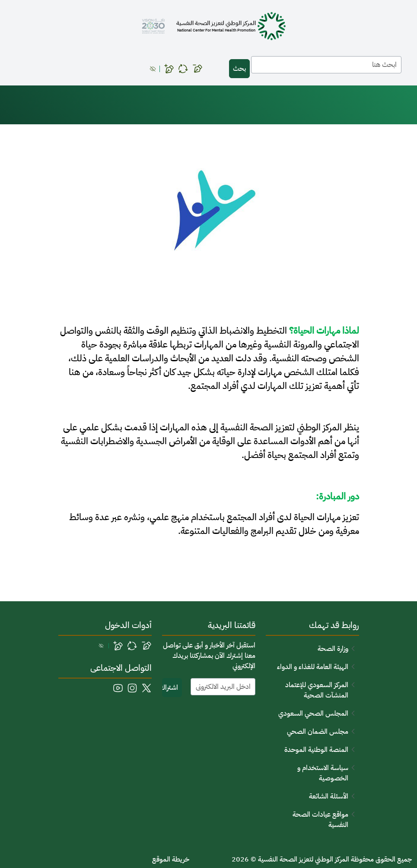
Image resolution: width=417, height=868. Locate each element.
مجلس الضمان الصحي (318, 732)
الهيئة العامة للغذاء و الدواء (313, 667)
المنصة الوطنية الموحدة (316, 750)
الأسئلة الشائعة (329, 796)
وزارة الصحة (333, 649)
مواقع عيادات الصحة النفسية (320, 820)
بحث (239, 69)
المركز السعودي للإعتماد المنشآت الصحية (317, 690)
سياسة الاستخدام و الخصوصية (323, 773)
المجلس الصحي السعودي (313, 713)
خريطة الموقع (171, 859)
